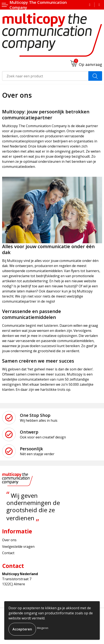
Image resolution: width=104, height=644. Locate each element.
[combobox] (45, 76)
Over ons (9, 540)
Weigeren (43, 628)
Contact (8, 553)
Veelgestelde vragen (18, 547)
